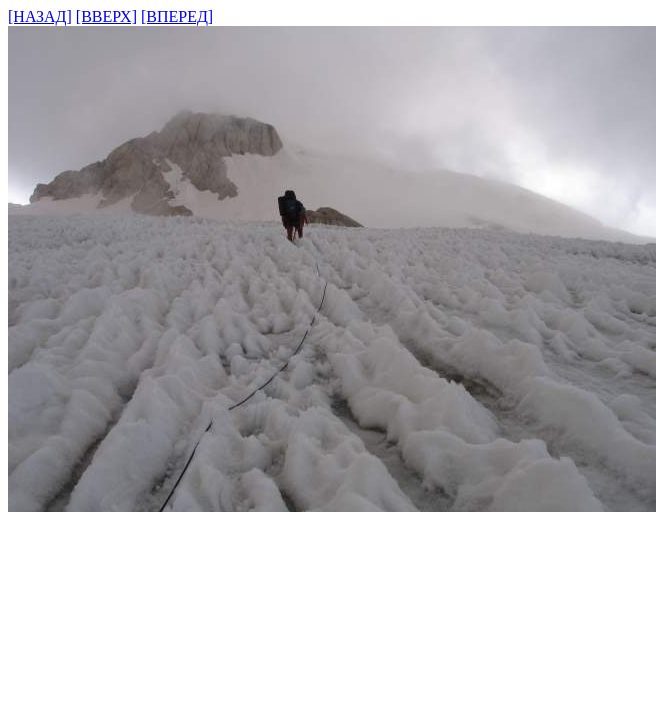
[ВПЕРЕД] (177, 16)
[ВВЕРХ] (106, 16)
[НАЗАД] (40, 16)
